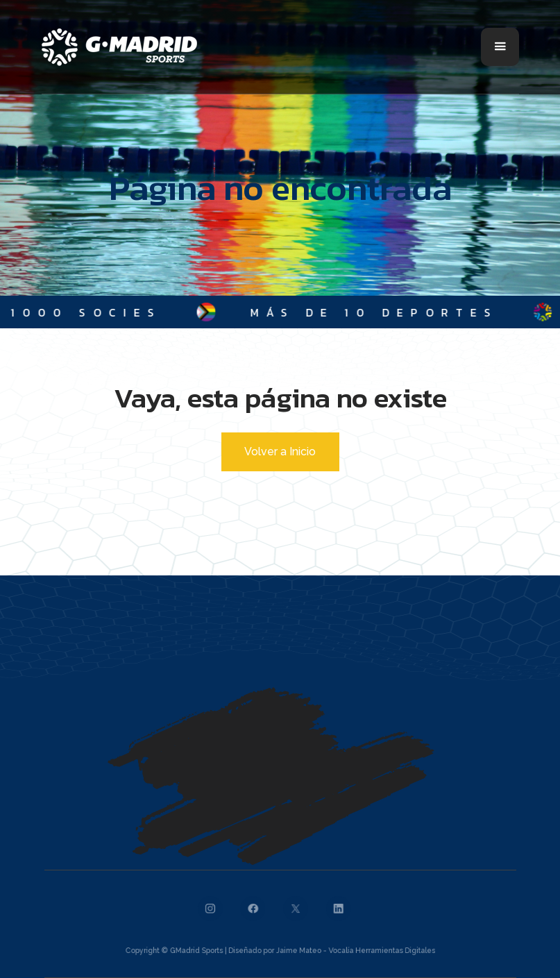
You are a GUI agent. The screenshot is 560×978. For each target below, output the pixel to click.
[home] (119, 47)
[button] (500, 47)
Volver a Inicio (280, 452)
